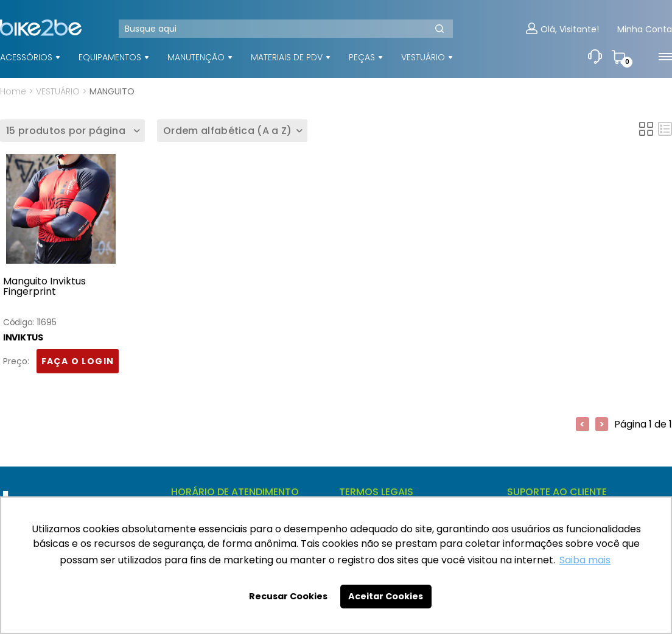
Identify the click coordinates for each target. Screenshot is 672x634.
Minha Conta (645, 30)
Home (13, 91)
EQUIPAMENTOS (110, 57)
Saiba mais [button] (585, 560)
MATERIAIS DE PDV (287, 57)
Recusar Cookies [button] (288, 596)
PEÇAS (362, 57)
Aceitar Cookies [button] (386, 596)
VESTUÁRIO (423, 57)
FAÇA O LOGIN (78, 362)
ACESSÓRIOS (26, 57)
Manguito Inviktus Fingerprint (44, 287)
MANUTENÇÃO (196, 57)
